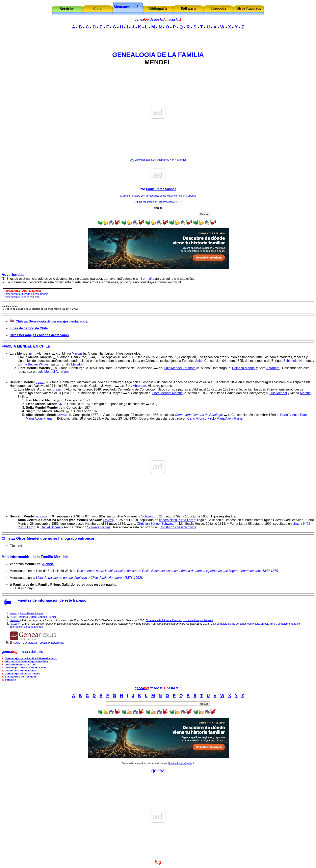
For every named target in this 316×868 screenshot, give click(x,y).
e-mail (53, 617)
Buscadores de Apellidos (21, 677)
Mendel (181, 160)
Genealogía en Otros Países (22, 674)
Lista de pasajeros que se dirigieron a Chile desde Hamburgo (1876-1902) (89, 578)
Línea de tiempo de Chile (29, 328)
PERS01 (63, 415)
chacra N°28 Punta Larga (177, 520)
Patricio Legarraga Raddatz (38, 620)
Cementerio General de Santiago (199, 415)
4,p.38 (41, 383)
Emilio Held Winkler (33, 624)
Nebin (105, 527)
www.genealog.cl (145, 160)
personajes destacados (69, 321)
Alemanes (163, 160)
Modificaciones (10, 306)
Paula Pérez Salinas (161, 189)
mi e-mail (145, 279)
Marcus (77, 353)
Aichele (48, 564)
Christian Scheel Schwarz (155, 524)
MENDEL (158, 62)
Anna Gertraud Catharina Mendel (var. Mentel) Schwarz (60, 520)
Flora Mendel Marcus (34, 368)
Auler (199, 361)
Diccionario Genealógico (20, 671)
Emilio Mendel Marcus (35, 357)
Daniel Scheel (51, 527)
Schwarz (147, 516)
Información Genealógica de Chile (26, 661)
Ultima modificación (146, 202)
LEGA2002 (41, 517)
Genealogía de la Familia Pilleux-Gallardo (31, 658)
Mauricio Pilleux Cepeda (181, 196)
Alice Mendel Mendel (42, 415)
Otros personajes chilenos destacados (39, 335)
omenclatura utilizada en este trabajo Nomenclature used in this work (26, 295)
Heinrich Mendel (244, 368)
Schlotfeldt (291, 361)
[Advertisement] (158, 39)
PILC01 (13, 617)
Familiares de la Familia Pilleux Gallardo (44, 585)
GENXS (17, 643)
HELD (15, 624)
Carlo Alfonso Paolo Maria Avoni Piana (215, 418)
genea (142, 19)
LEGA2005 (15, 620)
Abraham (273, 368)
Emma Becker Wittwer (34, 364)
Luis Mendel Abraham (180, 368)
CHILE (45, 346)
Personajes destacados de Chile (25, 667)
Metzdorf (77, 364)
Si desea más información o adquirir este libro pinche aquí (179, 620)
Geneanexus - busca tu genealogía (43, 643)
